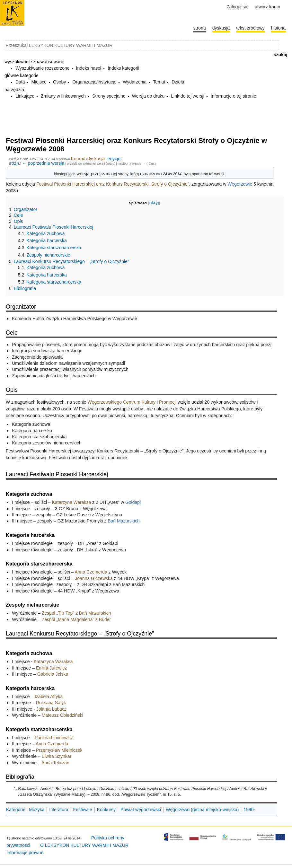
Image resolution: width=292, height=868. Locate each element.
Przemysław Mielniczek (59, 750)
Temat (159, 82)
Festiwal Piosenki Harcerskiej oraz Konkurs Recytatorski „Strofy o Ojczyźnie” (113, 184)
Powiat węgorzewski (141, 810)
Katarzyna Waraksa (72, 502)
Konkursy (106, 810)
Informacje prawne (25, 853)
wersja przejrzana (94, 174)
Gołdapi (133, 502)
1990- (249, 810)
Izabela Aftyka (49, 697)
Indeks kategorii (123, 68)
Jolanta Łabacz (51, 709)
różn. (15, 163)
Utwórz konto (267, 7)
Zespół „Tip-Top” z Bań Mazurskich (76, 613)
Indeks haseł (89, 68)
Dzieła (178, 82)
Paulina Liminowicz (54, 738)
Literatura (59, 810)
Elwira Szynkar (57, 756)
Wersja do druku (148, 96)
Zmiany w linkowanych (63, 96)
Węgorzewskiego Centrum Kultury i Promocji (132, 402)
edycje (114, 159)
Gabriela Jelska (53, 674)
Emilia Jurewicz (51, 668)
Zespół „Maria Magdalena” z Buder (76, 619)
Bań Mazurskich (124, 521)
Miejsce (39, 82)
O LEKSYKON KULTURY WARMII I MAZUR (84, 845)
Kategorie (16, 810)
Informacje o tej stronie (234, 96)
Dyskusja (221, 28)
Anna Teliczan (55, 763)
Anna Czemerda (91, 572)
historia (278, 28)
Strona (200, 28)
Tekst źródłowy (250, 28)
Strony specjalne (109, 96)
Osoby (59, 82)
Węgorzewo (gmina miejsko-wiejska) (202, 810)
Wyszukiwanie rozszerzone (43, 68)
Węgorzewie (240, 184)
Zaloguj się (237, 7)
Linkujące (25, 96)
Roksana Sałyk (51, 703)
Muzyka (37, 810)
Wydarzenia (135, 82)
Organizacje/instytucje (94, 82)
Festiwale (83, 810)
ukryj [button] (154, 203)
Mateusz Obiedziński (62, 715)
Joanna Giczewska (94, 578)
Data (20, 82)
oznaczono (151, 174)
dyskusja (96, 159)
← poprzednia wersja (43, 163)
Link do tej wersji (188, 96)
